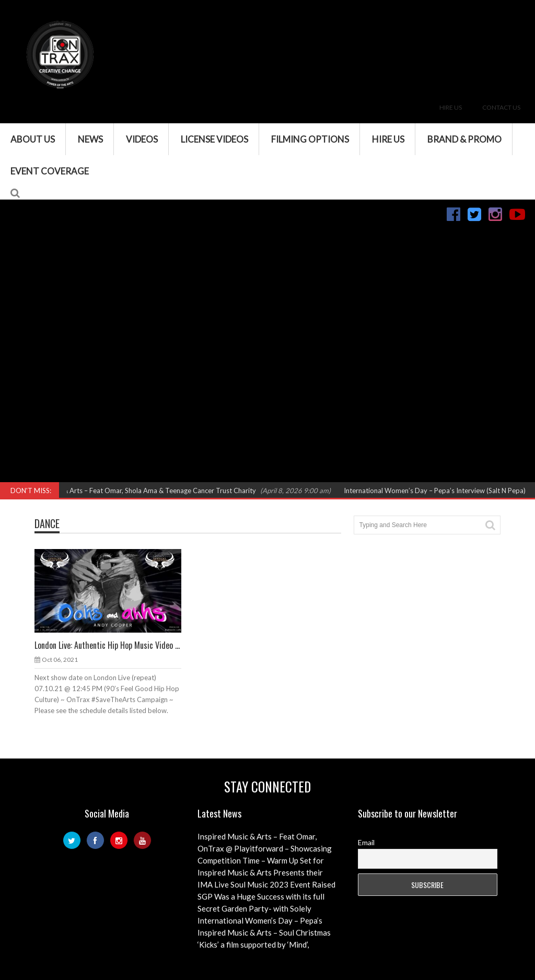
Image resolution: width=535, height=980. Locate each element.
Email (366, 842)
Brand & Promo (464, 139)
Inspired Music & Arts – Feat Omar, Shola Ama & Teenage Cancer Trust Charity (143, 491)
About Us (33, 139)
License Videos (214, 139)
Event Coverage (50, 171)
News (90, 139)
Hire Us (451, 107)
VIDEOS (142, 139)
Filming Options (310, 139)
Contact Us (501, 107)
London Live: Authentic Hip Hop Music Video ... (107, 645)
